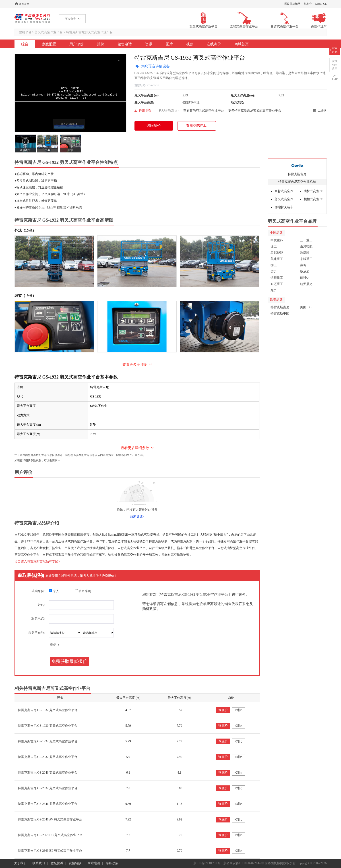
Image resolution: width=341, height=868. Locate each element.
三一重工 (306, 240)
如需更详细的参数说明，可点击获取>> (37, 460)
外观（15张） (25, 230)
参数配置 (49, 44)
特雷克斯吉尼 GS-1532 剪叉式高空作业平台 (48, 710)
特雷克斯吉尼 (297, 174)
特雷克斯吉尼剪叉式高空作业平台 (89, 32)
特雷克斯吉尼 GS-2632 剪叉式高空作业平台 (48, 788)
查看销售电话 (197, 126)
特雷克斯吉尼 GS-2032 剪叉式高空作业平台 (48, 757)
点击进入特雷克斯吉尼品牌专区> (37, 561)
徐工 (274, 247)
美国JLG (306, 307)
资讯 (149, 44)
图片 (169, 44)
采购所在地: (37, 633)
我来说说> (137, 516)
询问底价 (156, 127)
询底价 (223, 710)
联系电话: (38, 619)
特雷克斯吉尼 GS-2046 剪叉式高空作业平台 (48, 773)
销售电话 (125, 44)
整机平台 (25, 32)
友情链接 (75, 863)
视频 (190, 44)
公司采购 (83, 591)
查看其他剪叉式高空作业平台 (204, 111)
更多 (53, 644)
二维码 (322, 111)
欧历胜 (305, 253)
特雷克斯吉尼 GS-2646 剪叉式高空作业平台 (48, 804)
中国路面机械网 (291, 4)
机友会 (308, 4)
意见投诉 (57, 863)
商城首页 (242, 44)
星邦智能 (277, 253)
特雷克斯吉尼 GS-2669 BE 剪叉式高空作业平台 (50, 851)
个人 (54, 591)
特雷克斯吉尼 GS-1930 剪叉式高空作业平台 (48, 726)
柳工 (274, 265)
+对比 (238, 710)
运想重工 (277, 278)
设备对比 (335, 50)
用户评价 (76, 44)
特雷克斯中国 (280, 313)
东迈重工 (277, 284)
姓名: (41, 605)
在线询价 (214, 44)
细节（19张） (25, 296)
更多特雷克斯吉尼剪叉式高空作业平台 (255, 111)
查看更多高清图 (135, 365)
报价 (101, 44)
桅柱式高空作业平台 (315, 199)
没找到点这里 (335, 65)
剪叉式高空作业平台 (49, 32)
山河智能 (306, 247)
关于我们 (20, 863)
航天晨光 (306, 284)
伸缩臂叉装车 (284, 207)
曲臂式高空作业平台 (315, 191)
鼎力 (274, 290)
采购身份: (38, 591)
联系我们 (39, 863)
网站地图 (94, 863)
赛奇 (303, 265)
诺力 (274, 272)
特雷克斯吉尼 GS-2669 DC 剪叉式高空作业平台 (50, 835)
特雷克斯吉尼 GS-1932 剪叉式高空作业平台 (48, 741)
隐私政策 (112, 863)
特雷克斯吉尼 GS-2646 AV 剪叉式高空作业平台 (50, 819)
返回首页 (24, 4)
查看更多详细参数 (135, 448)
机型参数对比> (169, 111)
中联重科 (277, 240)
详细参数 (145, 111)
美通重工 (277, 259)
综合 (25, 44)
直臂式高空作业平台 (286, 191)
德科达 (305, 278)
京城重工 (306, 259)
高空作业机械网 (32, 19)
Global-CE (321, 4)
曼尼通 (305, 272)
